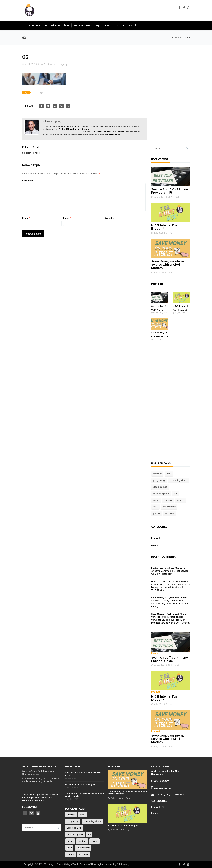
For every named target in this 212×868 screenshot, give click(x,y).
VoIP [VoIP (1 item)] (169, 474)
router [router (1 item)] (180, 500)
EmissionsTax (114, 135)
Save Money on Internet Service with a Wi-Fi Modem (168, 265)
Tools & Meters (83, 25)
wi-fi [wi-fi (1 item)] (155, 507)
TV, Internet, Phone (35, 25)
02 (25, 57)
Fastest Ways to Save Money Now (169, 568)
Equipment (103, 25)
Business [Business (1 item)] (169, 513)
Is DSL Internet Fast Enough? (165, 227)
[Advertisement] (171, 95)
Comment (29, 181)
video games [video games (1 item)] (160, 487)
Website (110, 218)
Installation (135, 25)
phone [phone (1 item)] (157, 513)
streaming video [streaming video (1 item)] (178, 480)
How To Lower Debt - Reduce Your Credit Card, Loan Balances (170, 583)
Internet (156, 538)
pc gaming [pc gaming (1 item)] (159, 480)
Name (26, 218)
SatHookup (72, 126)
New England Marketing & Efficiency (72, 129)
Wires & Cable (60, 25)
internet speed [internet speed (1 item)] (161, 494)
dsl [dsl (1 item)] (175, 494)
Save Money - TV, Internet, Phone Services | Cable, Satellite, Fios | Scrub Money (169, 601)
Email (67, 218)
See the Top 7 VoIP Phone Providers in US (170, 191)
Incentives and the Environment (109, 132)
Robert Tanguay (59, 64)
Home (178, 38)
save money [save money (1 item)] (169, 507)
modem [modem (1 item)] (168, 500)
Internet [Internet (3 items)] (157, 474)
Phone (155, 546)
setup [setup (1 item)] (156, 500)
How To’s (119, 25)
